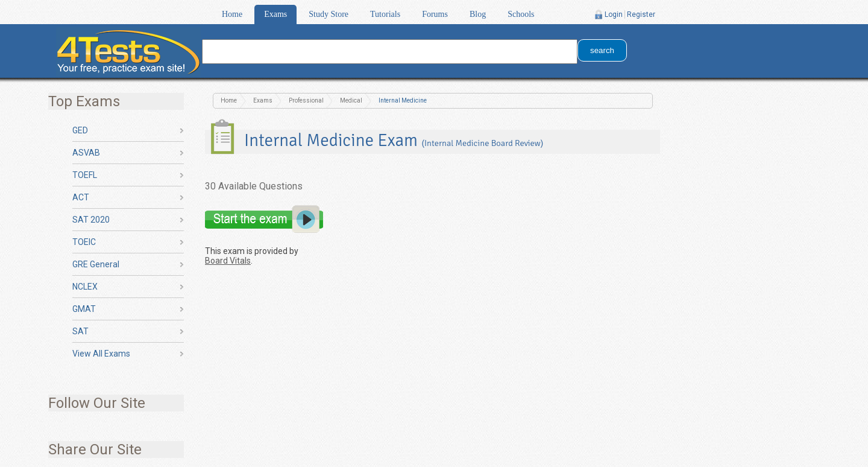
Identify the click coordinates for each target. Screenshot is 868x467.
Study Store (329, 14)
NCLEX (85, 287)
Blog (478, 14)
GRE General (96, 264)
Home (232, 14)
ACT (81, 197)
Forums (435, 14)
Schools (521, 14)
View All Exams (101, 354)
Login (614, 14)
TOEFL (85, 175)
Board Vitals (228, 261)
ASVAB (86, 153)
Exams (275, 14)
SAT (80, 331)
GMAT (84, 309)
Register (641, 14)
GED (80, 130)
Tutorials (385, 14)
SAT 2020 (91, 220)
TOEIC (84, 242)
